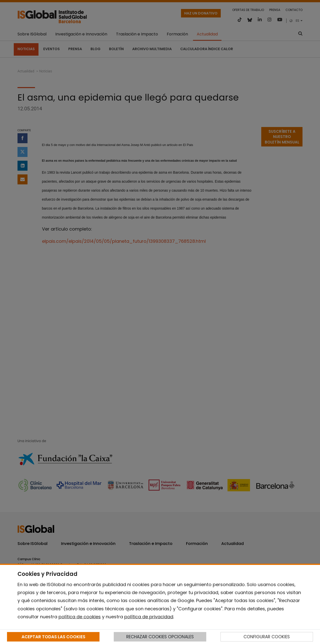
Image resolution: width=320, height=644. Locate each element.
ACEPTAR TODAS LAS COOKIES (53, 637)
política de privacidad (149, 617)
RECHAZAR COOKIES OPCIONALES (160, 637)
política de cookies (80, 617)
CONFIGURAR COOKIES (267, 637)
